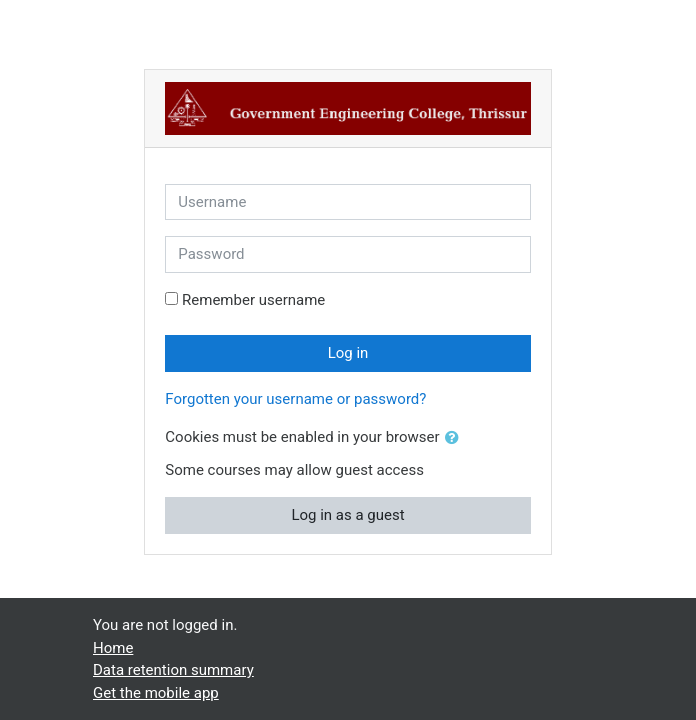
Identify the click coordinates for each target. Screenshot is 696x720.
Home (113, 648)
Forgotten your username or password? (295, 399)
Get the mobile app (156, 693)
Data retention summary (173, 670)
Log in (348, 353)
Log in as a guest (347, 515)
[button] (456, 438)
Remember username (253, 300)
